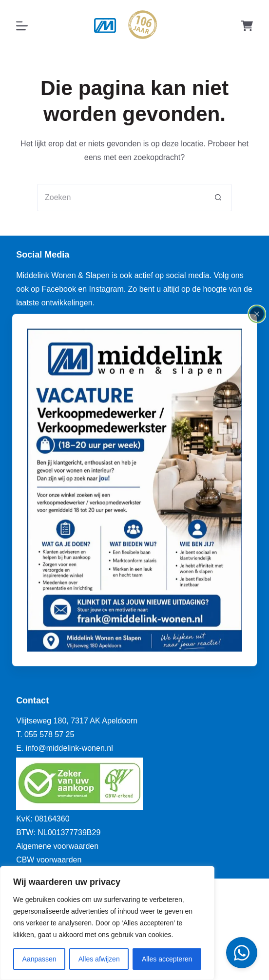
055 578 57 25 (49, 734)
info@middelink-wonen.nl (69, 748)
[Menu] (22, 26)
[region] (107, 923)
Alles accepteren (167, 959)
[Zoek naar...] (121, 198)
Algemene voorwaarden (57, 846)
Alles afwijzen (99, 959)
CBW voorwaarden (49, 860)
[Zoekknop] (218, 198)
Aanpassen (39, 959)
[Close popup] (257, 314)
